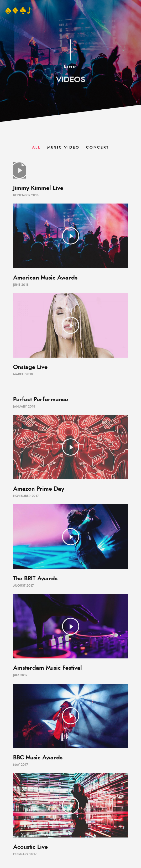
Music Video (63, 148)
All (36, 148)
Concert (98, 148)
